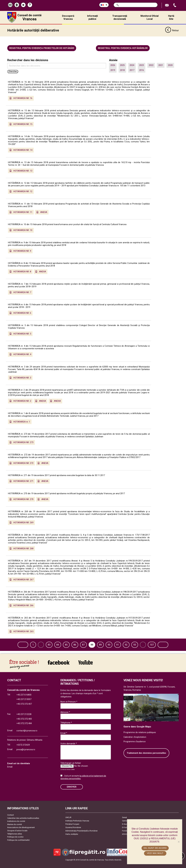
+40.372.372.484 (24, 729)
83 (58, 644)
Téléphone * (66, 728)
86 (84, 644)
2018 (122, 70)
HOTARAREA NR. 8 (22, 271)
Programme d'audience (135, 747)
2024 (132, 65)
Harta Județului (72, 840)
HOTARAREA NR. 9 (22, 251)
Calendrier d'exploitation (135, 743)
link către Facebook (59, 668)
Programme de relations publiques (140, 738)
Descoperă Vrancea (68, 17)
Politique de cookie (15, 843)
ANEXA (44, 212)
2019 (113, 70)
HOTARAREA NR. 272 (23, 463)
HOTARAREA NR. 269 (23, 522)
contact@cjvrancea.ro (27, 736)
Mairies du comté (15, 830)
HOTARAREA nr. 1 (22, 421)
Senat (124, 823)
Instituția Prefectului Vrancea (77, 826)
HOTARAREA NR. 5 (22, 333)
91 (127, 644)
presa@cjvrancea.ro (26, 755)
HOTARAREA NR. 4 (22, 354)
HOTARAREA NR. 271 (23, 481)
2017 (132, 70)
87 (93, 644)
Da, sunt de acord (155, 848)
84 (67, 644)
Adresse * (65, 718)
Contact (11, 821)
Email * (64, 739)
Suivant (17, 650)
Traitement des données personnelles (146, 759)
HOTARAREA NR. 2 (22, 401)
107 (161, 644)
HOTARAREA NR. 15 (23, 124)
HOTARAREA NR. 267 (23, 579)
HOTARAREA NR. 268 (23, 548)
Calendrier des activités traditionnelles (23, 824)
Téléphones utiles (15, 839)
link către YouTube (86, 668)
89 (110, 644)
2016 (142, 70)
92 (135, 644)
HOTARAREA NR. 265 (23, 631)
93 (144, 644)
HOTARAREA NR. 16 (23, 98)
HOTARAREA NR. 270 (23, 499)
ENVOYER (72, 792)
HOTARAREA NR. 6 (22, 313)
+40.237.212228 (24, 720)
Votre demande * (69, 749)
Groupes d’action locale (17, 836)
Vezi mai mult (155, 853)
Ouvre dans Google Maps (137, 732)
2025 (122, 65)
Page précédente (22, 644)
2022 (151, 65)
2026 (113, 65)
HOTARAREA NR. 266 (23, 605)
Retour (172, 30)
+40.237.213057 (24, 705)
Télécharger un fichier (71, 769)
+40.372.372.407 (24, 710)
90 (118, 644)
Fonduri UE (127, 836)
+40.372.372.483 (24, 724)
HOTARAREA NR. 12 (23, 191)
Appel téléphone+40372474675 (175, 5)
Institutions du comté (16, 827)
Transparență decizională (120, 17)
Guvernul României (73, 833)
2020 (170, 65)
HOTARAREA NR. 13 (23, 170)
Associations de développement (21, 833)
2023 (142, 65)
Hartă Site (171, 17)
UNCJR (68, 823)
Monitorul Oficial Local (150, 17)
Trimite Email (167, 5)
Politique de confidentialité (18, 846)
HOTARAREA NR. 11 (23, 212)
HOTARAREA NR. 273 (23, 442)
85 (75, 644)
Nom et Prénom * (69, 707)
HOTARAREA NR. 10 (23, 230)
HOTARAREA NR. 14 (23, 150)
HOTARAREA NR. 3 (22, 377)
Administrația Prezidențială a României (81, 836)
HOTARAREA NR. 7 (22, 292)
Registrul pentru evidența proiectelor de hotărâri (42, 48)
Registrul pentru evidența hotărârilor (123, 48)
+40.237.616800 (24, 700)
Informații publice (92, 17)
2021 (161, 65)
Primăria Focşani (72, 830)
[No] (179, 842)
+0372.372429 (23, 751)
